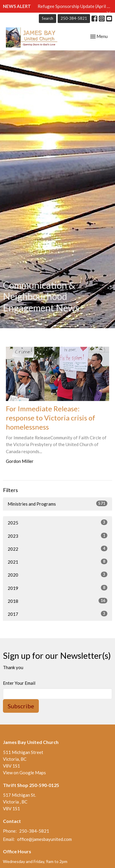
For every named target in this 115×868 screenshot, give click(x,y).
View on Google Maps (24, 773)
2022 (57, 549)
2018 (57, 601)
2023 (57, 536)
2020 (57, 575)
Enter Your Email (19, 683)
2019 (57, 588)
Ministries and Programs (57, 504)
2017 (57, 614)
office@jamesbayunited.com (44, 839)
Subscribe (21, 706)
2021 (57, 562)
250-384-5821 (74, 18)
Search (47, 18)
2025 (57, 522)
